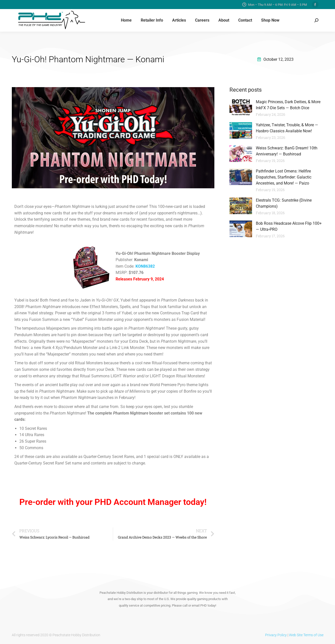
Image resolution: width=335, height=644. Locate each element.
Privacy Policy (276, 635)
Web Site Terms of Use (306, 635)
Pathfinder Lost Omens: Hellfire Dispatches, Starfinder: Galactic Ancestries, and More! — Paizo (284, 177)
